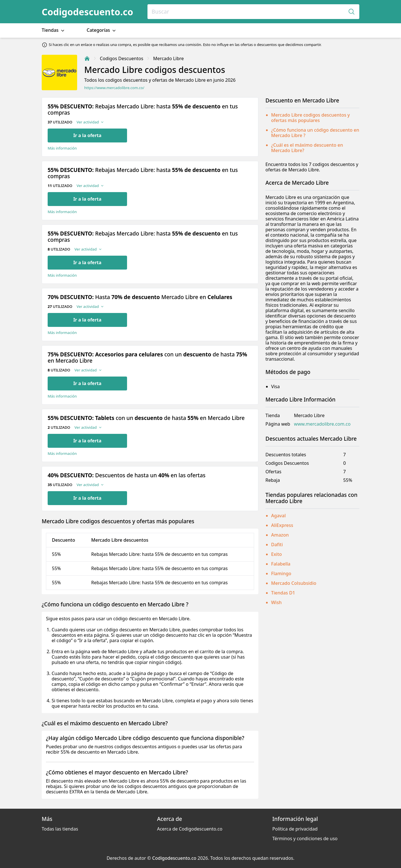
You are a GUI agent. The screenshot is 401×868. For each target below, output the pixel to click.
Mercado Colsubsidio (294, 583)
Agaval (278, 516)
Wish (276, 602)
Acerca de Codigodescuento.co (190, 829)
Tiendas (54, 30)
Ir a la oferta (87, 135)
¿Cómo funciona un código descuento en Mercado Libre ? (315, 133)
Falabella (281, 564)
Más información (62, 148)
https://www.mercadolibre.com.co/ (114, 88)
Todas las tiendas (60, 829)
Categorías (102, 30)
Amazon (280, 535)
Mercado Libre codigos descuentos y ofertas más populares (311, 118)
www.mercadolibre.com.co (322, 424)
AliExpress (282, 525)
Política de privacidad (295, 829)
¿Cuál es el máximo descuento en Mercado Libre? (307, 148)
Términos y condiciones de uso (305, 838)
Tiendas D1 (283, 593)
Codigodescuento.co (87, 12)
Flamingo (281, 573)
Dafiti (277, 545)
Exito (277, 554)
